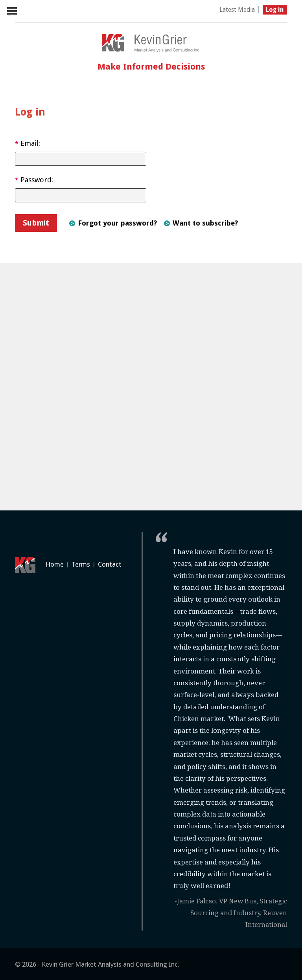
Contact (110, 564)
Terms (81, 564)
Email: (28, 143)
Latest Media (237, 10)
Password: (34, 180)
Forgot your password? (117, 223)
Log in (275, 10)
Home (55, 564)
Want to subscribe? (205, 223)
